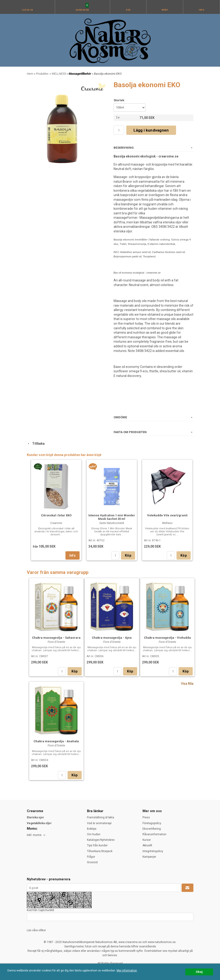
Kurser (147, 840)
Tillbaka (36, 444)
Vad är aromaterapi (99, 823)
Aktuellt (147, 845)
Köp (128, 555)
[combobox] (36, 835)
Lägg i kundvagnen (151, 130)
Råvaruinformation (154, 834)
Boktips (92, 829)
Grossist (92, 862)
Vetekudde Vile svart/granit (167, 515)
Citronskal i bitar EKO (56, 515)
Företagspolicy (152, 823)
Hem (30, 74)
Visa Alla (187, 684)
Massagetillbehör (80, 74)
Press (146, 817)
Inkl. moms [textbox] (34, 835)
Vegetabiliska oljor (39, 823)
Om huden (94, 834)
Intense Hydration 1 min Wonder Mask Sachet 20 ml (112, 517)
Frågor (91, 857)
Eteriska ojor (35, 817)
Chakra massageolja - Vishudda (167, 638)
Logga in (28, 10)
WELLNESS (59, 74)
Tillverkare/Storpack (100, 851)
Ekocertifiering (152, 829)
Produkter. (43, 74)
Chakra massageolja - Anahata (56, 741)
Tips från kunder (97, 845)
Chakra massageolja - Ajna (112, 638)
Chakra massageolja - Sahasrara (56, 638)
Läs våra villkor (36, 930)
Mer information (127, 971)
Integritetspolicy (153, 851)
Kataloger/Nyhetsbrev (101, 840)
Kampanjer (149, 857)
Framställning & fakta (101, 817)
